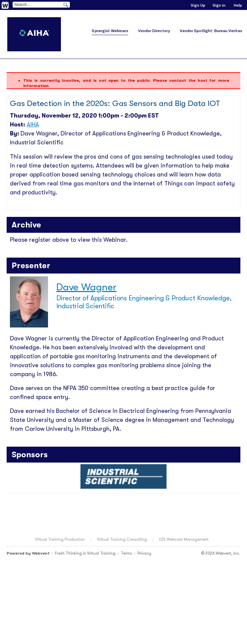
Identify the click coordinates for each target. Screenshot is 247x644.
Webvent (41, 553)
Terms (126, 553)
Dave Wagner (86, 287)
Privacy (144, 553)
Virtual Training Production (60, 539)
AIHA (33, 124)
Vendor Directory (154, 31)
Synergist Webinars (110, 31)
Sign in (219, 5)
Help (238, 5)
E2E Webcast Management (184, 539)
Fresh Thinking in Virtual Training (85, 553)
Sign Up (198, 5)
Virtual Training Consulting (122, 539)
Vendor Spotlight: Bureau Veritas (211, 31)
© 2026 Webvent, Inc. (221, 553)
